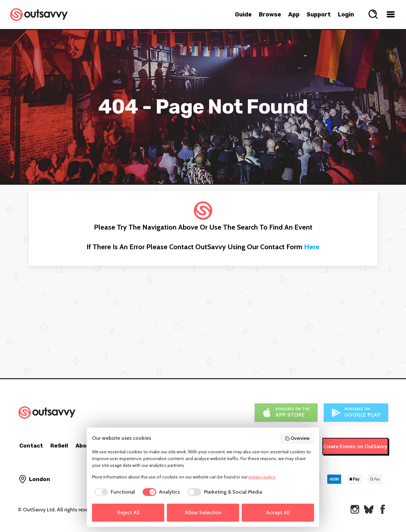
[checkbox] (113, 492)
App (294, 15)
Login (346, 15)
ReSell (59, 446)
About (84, 446)
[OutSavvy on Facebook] (383, 509)
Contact (31, 446)
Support (319, 15)
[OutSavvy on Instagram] (355, 509)
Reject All (128, 512)
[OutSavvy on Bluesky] (369, 509)
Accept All (278, 512)
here (312, 247)
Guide (243, 15)
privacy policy (262, 477)
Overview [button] (297, 438)
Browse (270, 15)
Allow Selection (203, 512)
